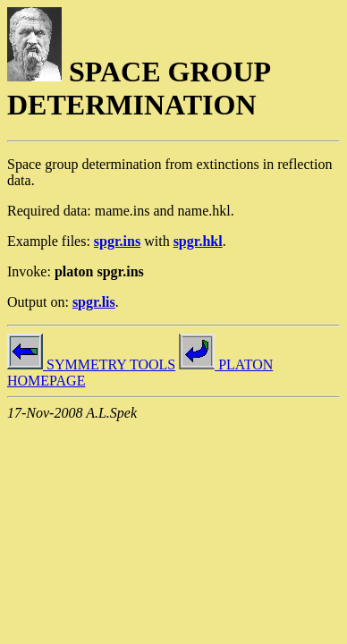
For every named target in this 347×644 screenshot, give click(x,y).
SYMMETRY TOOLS (91, 364)
